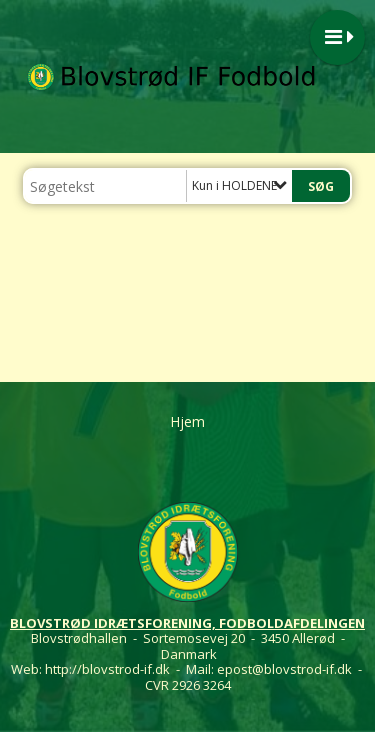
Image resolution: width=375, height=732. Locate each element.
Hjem (187, 421)
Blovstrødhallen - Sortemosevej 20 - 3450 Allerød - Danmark (188, 646)
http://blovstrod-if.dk (107, 669)
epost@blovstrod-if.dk (284, 669)
